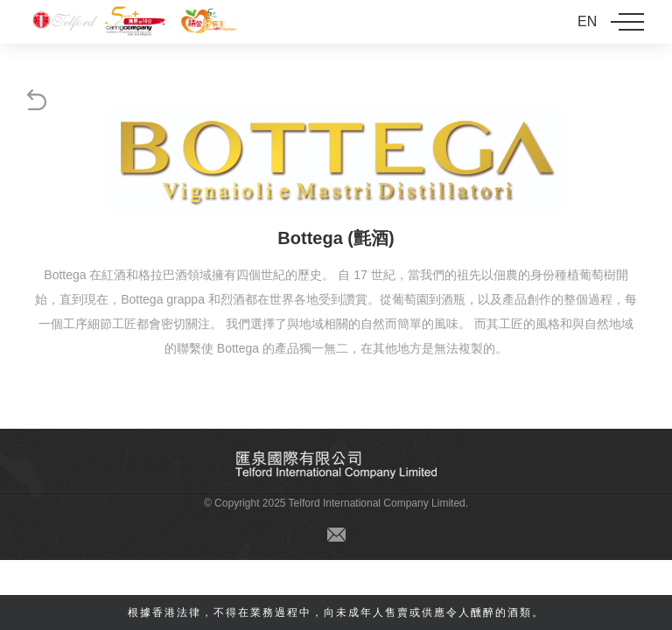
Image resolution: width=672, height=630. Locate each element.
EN (587, 21)
